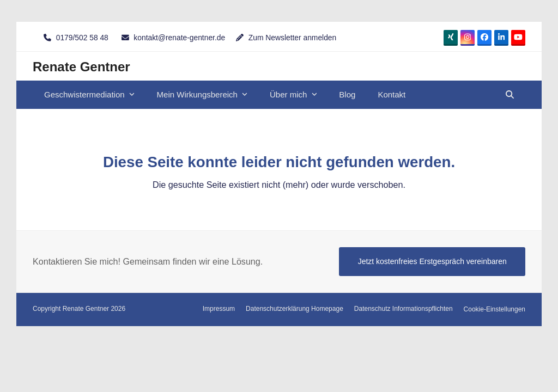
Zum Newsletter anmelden (292, 38)
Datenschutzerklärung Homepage (295, 309)
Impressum (219, 309)
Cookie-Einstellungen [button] (495, 309)
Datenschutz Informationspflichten (404, 309)
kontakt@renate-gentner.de (179, 38)
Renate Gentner (81, 67)
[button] (510, 95)
